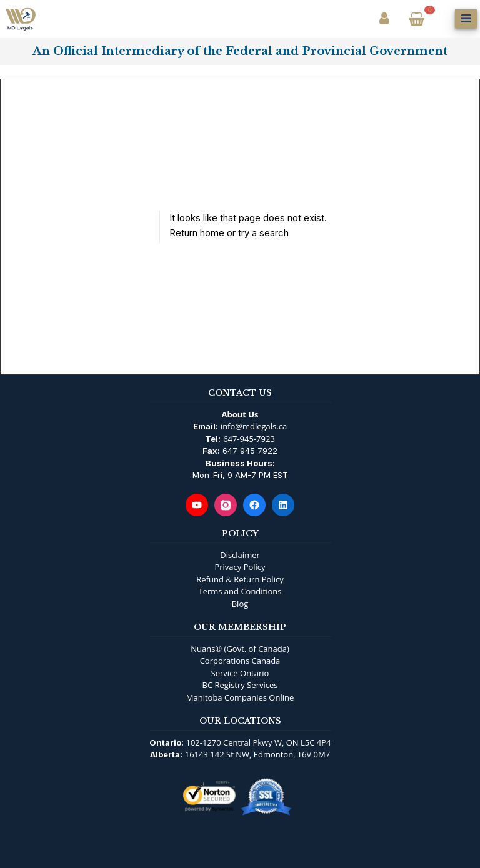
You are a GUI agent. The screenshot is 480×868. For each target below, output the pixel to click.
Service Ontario (240, 673)
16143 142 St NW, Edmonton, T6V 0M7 (257, 754)
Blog (240, 604)
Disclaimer (240, 555)
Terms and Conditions (240, 591)
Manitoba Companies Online (240, 697)
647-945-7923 (249, 439)
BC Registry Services (240, 685)
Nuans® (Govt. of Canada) (240, 649)
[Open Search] (441, 19)
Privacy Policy (240, 567)
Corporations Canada (240, 661)
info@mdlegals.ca (254, 426)
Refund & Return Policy (240, 579)
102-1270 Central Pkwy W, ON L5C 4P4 (259, 742)
